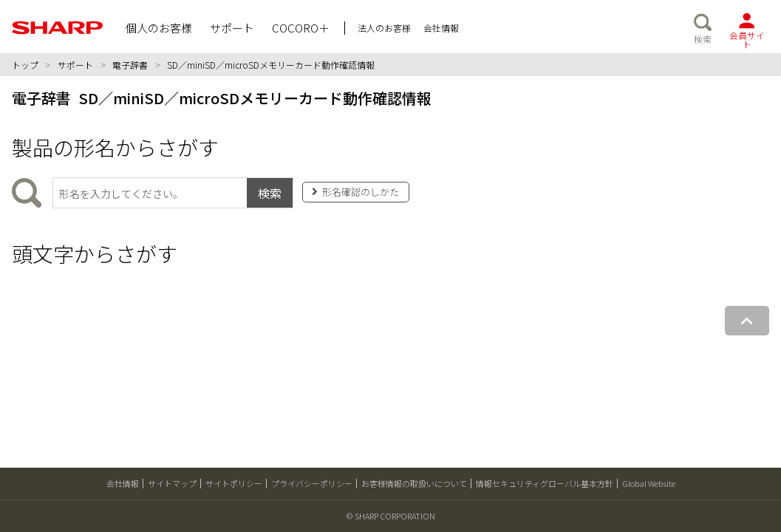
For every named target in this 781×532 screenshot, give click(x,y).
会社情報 (123, 483)
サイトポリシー (234, 483)
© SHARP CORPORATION (391, 516)
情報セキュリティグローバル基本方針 (545, 483)
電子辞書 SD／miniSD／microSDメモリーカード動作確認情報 (222, 98)
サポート (75, 65)
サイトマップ (172, 483)
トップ (25, 65)
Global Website (649, 483)
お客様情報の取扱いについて (414, 483)
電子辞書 (130, 65)
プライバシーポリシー (312, 483)
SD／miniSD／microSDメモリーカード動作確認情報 (271, 65)
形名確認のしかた (361, 192)
